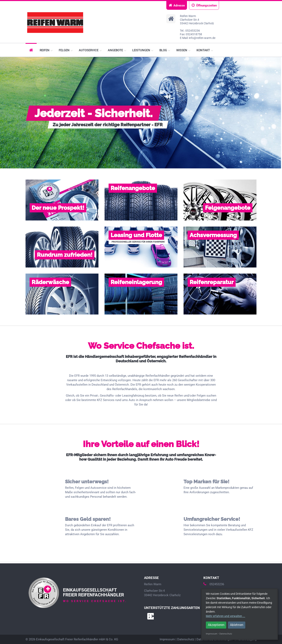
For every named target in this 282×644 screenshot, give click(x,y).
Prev (5, 113)
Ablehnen (237, 625)
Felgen (66, 50)
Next (277, 113)
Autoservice (90, 50)
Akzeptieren (216, 625)
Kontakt (205, 50)
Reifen (46, 50)
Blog (165, 50)
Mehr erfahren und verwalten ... (225, 616)
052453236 (214, 584)
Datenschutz (186, 639)
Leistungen (143, 50)
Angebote (117, 50)
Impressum (167, 639)
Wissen (183, 50)
